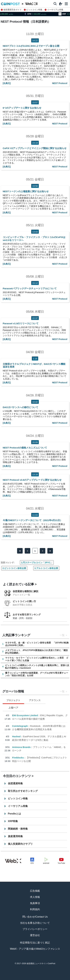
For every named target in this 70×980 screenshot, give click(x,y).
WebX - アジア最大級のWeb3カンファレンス (35, 949)
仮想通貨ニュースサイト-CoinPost (41, 964)
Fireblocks (18, 758)
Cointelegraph (20, 726)
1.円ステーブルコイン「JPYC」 (37, 563)
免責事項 (35, 903)
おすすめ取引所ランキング (27, 615)
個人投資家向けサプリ (20, 844)
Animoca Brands (21, 747)
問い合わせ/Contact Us (35, 917)
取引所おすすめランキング (23, 791)
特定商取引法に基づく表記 (35, 943)
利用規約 (35, 909)
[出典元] (7, 83)
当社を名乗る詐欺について (35, 923)
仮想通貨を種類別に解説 (26, 591)
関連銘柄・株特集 (18, 829)
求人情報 (35, 897)
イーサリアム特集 (54, 10)
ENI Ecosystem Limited (25, 715)
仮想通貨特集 (15, 783)
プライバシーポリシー (35, 929)
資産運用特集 (15, 836)
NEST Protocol (60, 83)
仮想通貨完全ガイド (11, 10)
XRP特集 (13, 821)
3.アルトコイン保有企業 (46, 568)
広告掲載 (35, 891)
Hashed (16, 736)
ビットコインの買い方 (24, 601)
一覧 (62, 635)
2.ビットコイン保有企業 (14, 568)
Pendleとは (14, 814)
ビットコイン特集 (33, 10)
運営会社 (35, 935)
